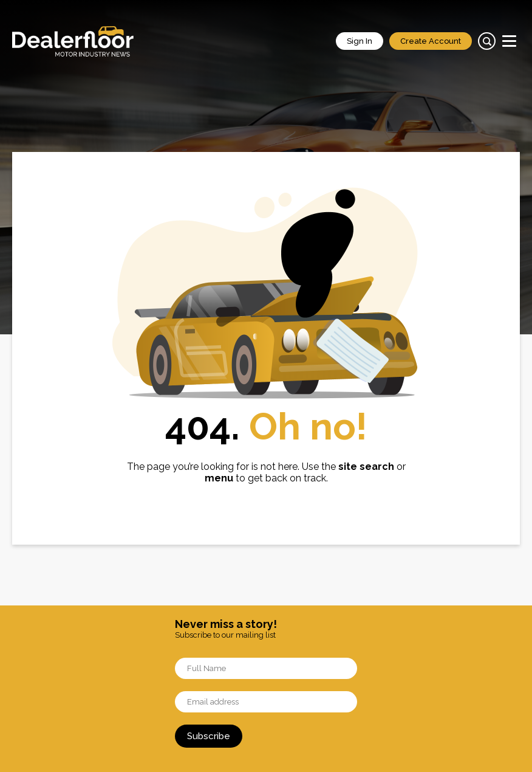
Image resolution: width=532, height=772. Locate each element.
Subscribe (209, 736)
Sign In (360, 41)
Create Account (431, 41)
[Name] (266, 668)
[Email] (266, 702)
